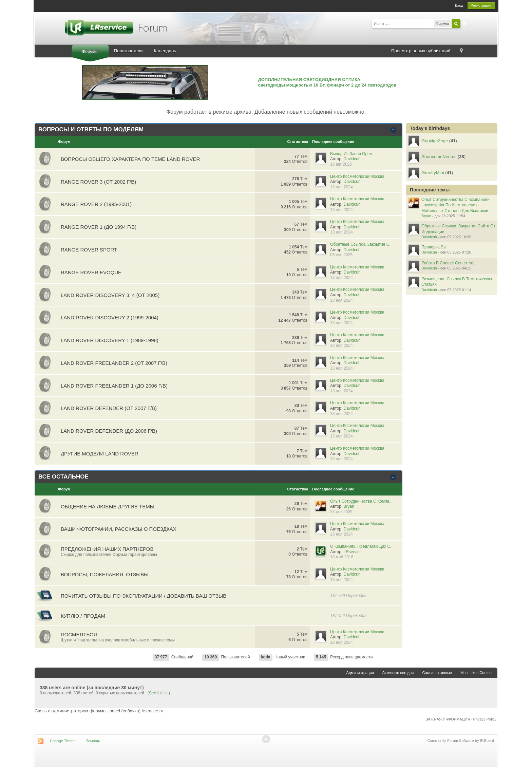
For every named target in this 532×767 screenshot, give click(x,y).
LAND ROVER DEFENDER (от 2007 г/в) (109, 408)
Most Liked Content (477, 673)
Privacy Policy (485, 719)
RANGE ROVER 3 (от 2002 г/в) (98, 182)
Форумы (90, 51)
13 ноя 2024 (341, 187)
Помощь (93, 741)
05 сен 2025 (341, 255)
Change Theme (63, 741)
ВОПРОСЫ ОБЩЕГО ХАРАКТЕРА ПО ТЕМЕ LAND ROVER (130, 159)
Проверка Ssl (434, 247)
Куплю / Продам (83, 616)
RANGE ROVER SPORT (89, 250)
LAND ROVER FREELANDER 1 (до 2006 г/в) (114, 386)
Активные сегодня (398, 673)
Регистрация (481, 5)
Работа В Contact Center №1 (448, 263)
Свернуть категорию (394, 130)
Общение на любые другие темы (108, 507)
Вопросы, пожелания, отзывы (105, 574)
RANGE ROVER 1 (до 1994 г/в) (99, 227)
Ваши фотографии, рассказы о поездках (119, 529)
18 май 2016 (342, 557)
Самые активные (437, 673)
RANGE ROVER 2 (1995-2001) (96, 204)
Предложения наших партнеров (107, 549)
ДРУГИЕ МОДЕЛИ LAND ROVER (100, 454)
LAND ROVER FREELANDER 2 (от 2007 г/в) (114, 363)
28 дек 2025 (341, 512)
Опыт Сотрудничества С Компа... (361, 501)
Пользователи (128, 51)
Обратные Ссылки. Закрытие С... (361, 244)
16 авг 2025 (341, 164)
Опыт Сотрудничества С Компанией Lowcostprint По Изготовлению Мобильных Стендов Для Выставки (455, 205)
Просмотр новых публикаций (421, 51)
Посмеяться (79, 634)
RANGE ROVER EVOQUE (91, 272)
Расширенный (464, 23)
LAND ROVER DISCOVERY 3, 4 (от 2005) (110, 295)
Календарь (165, 51)
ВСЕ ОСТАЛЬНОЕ (63, 477)
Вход (459, 5)
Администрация (360, 673)
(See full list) (159, 693)
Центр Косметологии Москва (357, 176)
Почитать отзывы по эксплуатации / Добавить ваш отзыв (144, 596)
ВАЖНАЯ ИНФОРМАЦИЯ (448, 719)
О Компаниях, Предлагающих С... (362, 546)
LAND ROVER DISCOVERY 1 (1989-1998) (110, 340)
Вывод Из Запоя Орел (351, 154)
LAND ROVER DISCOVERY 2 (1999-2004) (110, 317)
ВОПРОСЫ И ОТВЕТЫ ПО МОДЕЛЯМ (91, 129)
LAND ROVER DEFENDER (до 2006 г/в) (109, 431)
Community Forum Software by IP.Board (461, 741)
